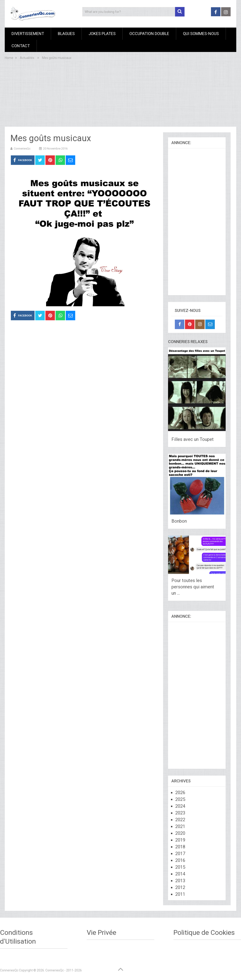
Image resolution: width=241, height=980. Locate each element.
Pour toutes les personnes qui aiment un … (193, 587)
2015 (180, 867)
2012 (180, 887)
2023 (180, 813)
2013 (180, 881)
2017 (180, 854)
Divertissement (28, 34)
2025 (180, 799)
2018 (180, 847)
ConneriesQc (22, 149)
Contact (21, 46)
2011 (180, 894)
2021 (180, 826)
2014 (180, 874)
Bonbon (179, 521)
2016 (180, 860)
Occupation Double (149, 34)
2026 (180, 793)
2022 (180, 820)
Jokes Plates (102, 34)
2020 (180, 833)
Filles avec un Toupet (193, 439)
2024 (180, 806)
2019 (180, 840)
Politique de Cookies (204, 932)
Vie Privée (102, 932)
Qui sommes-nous (201, 34)
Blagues (66, 34)
